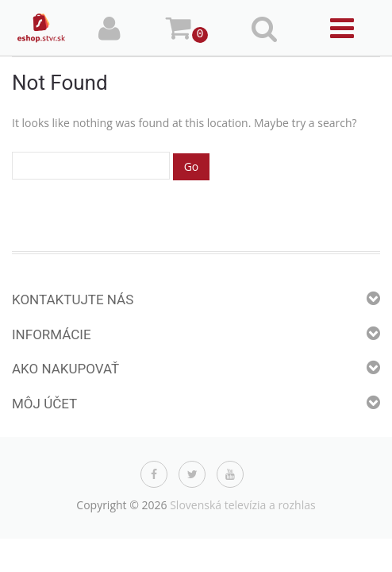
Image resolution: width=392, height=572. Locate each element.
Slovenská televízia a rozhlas (243, 505)
